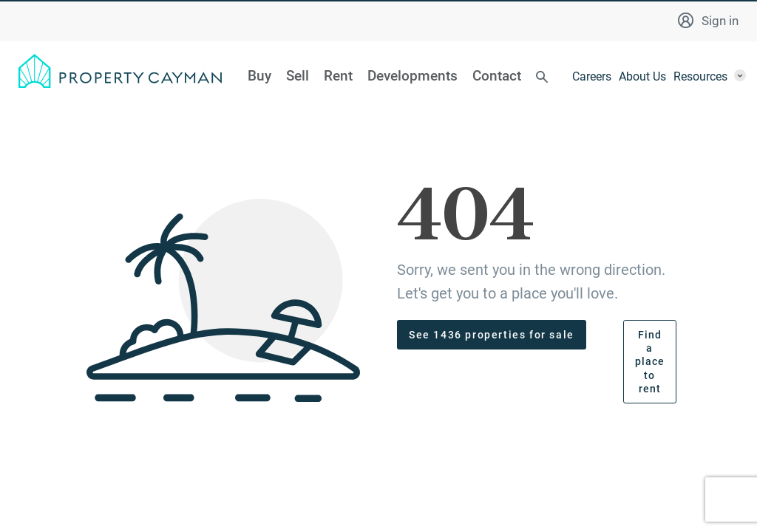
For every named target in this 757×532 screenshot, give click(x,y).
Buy (259, 76)
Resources (700, 76)
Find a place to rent (650, 362)
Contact (497, 76)
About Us (642, 76)
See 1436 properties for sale (492, 335)
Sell (298, 76)
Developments (413, 76)
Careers (592, 76)
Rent (338, 76)
